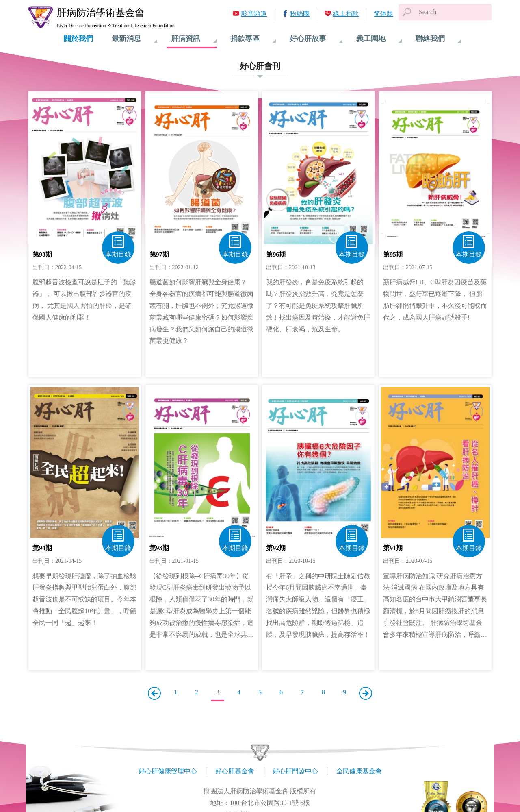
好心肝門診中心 (295, 771)
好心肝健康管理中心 (168, 771)
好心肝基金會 (235, 771)
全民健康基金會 (359, 771)
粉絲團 (300, 14)
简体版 (383, 14)
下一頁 (366, 693)
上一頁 (154, 693)
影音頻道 (254, 14)
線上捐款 (346, 14)
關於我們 (78, 39)
